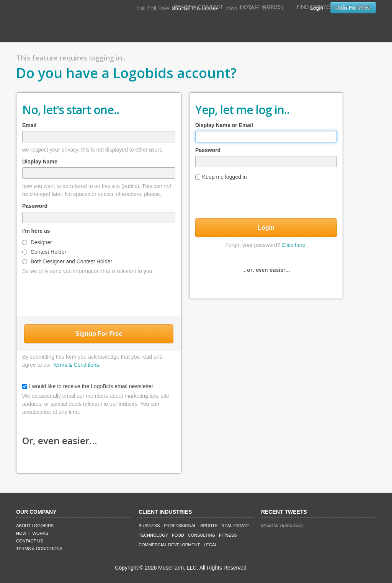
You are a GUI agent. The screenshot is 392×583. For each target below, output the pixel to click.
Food (178, 535)
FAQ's (363, 7)
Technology (153, 535)
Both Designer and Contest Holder (67, 261)
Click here (293, 245)
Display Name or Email (224, 125)
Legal (210, 545)
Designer (37, 242)
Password (35, 206)
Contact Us (30, 541)
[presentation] (99, 294)
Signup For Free (99, 334)
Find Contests (318, 7)
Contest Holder (44, 252)
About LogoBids (35, 526)
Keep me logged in (221, 177)
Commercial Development (169, 545)
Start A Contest (199, 7)
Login (266, 228)
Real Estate (235, 526)
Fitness (228, 535)
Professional (180, 526)
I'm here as (36, 231)
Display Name (40, 162)
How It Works (260, 7)
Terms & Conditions (76, 365)
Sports (209, 526)
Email (29, 125)
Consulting (202, 535)
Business (149, 526)
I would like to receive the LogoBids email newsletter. (88, 386)
